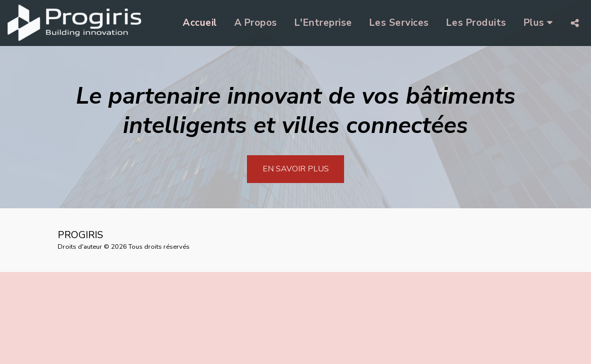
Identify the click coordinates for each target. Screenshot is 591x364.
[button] (575, 23)
